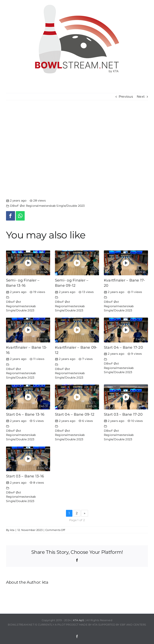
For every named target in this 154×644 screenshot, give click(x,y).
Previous (126, 97)
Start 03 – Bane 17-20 (123, 414)
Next (141, 97)
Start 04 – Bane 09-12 (75, 414)
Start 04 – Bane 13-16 (25, 414)
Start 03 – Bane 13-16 (25, 476)
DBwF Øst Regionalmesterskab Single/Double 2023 (47, 206)
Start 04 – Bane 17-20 (123, 347)
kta (12, 530)
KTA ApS (79, 620)
